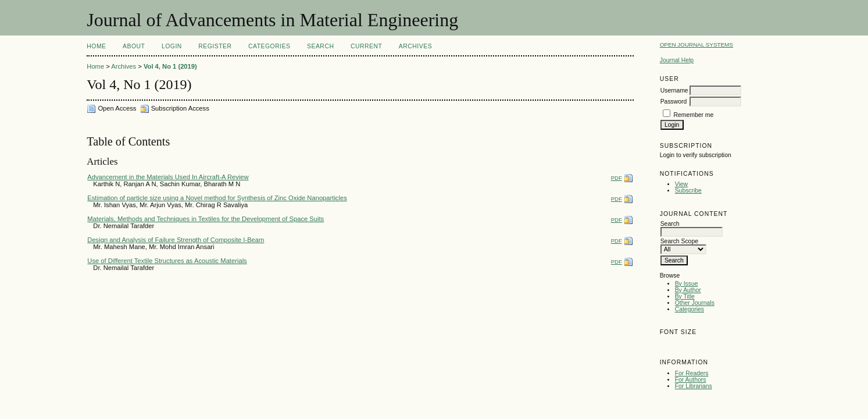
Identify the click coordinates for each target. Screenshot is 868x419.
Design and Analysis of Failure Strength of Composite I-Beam (176, 240)
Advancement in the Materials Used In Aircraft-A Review (168, 177)
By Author (688, 290)
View (681, 184)
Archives (415, 46)
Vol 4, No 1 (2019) (170, 66)
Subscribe (688, 191)
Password (674, 102)
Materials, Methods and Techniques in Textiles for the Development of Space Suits (206, 219)
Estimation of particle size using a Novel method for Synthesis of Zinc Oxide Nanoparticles (217, 198)
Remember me (694, 115)
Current (366, 46)
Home (96, 46)
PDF (617, 178)
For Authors (691, 380)
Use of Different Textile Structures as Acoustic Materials (167, 261)
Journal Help (677, 60)
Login (172, 46)
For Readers (692, 373)
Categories (690, 309)
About (134, 46)
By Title (685, 297)
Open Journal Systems (696, 45)
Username (674, 90)
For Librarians (694, 386)
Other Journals (695, 303)
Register (215, 46)
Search (320, 46)
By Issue (687, 284)
